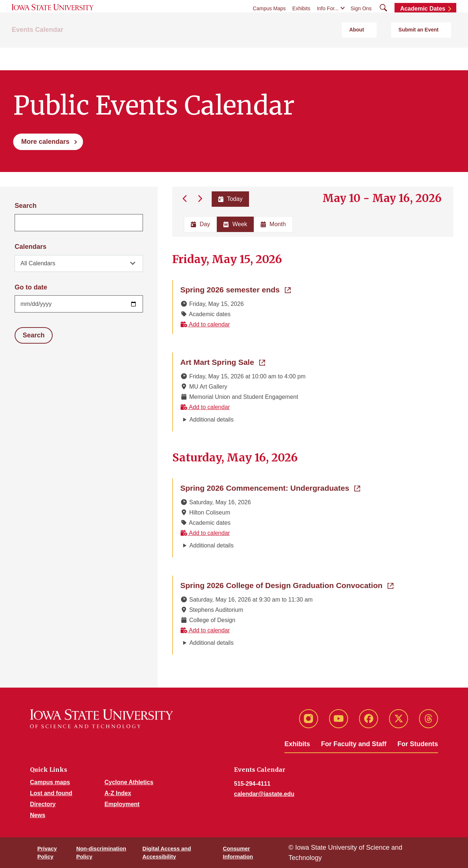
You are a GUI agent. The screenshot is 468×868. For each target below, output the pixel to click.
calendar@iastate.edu (264, 794)
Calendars (31, 247)
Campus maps (50, 782)
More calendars (45, 142)
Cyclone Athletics (129, 782)
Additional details (212, 419)
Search (26, 206)
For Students (418, 744)
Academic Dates (423, 23)
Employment (122, 804)
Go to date (31, 287)
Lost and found (51, 793)
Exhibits (301, 23)
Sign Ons (361, 23)
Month (273, 224)
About (389, 55)
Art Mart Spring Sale (223, 361)
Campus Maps (269, 23)
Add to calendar (205, 324)
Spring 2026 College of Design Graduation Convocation (287, 584)
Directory (43, 804)
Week (235, 224)
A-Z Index (118, 793)
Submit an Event (431, 55)
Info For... (328, 23)
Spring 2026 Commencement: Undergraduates (270, 487)
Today (229, 199)
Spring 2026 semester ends (235, 289)
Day (200, 224)
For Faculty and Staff (354, 744)
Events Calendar (37, 55)
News (38, 815)
